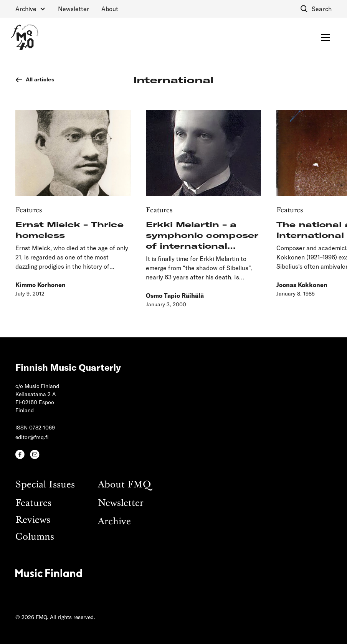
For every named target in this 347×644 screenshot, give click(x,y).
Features (33, 503)
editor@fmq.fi (32, 437)
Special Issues (45, 485)
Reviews (33, 520)
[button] (31, 9)
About (110, 9)
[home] (25, 37)
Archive (114, 522)
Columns (35, 537)
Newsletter (74, 9)
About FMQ (124, 485)
